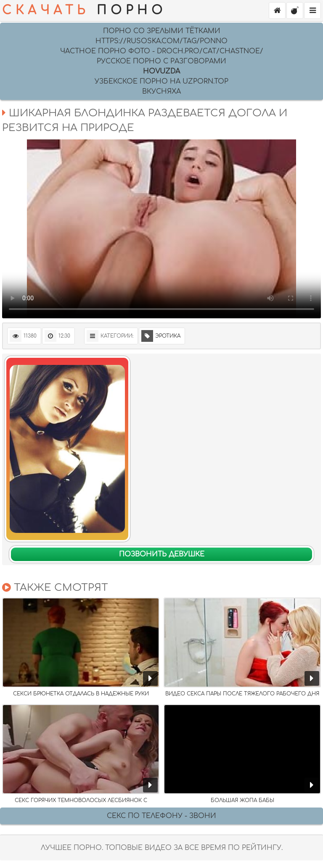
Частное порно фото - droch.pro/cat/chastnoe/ (162, 51)
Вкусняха (161, 92)
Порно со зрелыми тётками (162, 31)
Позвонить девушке (162, 554)
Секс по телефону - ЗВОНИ (161, 816)
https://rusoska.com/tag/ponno (161, 41)
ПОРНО (84, 10)
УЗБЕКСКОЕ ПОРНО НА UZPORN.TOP (161, 81)
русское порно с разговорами (161, 61)
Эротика (161, 336)
